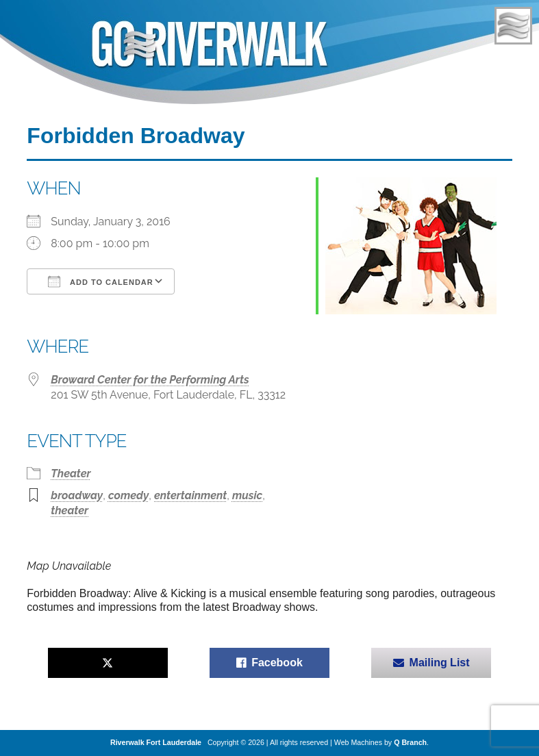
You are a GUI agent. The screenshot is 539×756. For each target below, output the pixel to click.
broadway (77, 495)
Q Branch (410, 742)
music (247, 495)
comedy (128, 495)
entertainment (190, 495)
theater (70, 511)
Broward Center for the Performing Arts (150, 380)
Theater (71, 474)
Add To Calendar (100, 281)
